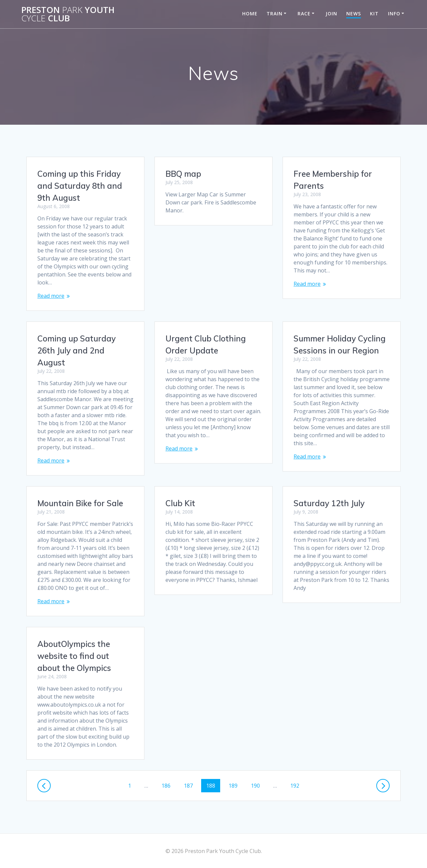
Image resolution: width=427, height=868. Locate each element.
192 (296, 785)
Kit (374, 14)
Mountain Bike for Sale (80, 503)
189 (235, 785)
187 (190, 785)
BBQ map (183, 174)
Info (394, 14)
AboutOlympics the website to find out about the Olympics (74, 656)
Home (250, 14)
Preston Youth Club (68, 14)
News (354, 14)
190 (257, 785)
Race (304, 14)
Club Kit (180, 503)
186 (167, 785)
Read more (51, 296)
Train (275, 14)
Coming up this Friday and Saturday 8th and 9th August (80, 186)
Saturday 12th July (329, 503)
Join (331, 14)
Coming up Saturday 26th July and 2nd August (77, 350)
